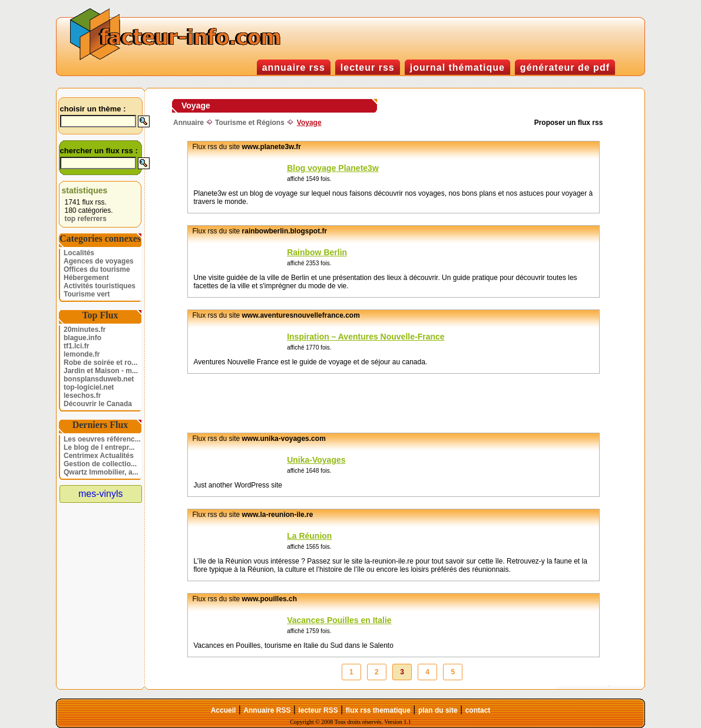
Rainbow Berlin (317, 252)
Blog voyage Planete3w (333, 168)
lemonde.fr (82, 354)
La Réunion (309, 536)
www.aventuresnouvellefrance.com (301, 315)
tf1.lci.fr (76, 346)
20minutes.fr (85, 330)
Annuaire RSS (267, 710)
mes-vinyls (101, 494)
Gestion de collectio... (100, 464)
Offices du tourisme (97, 269)
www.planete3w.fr (272, 147)
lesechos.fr (82, 396)
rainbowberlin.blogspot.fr (285, 231)
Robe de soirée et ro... (100, 363)
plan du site (438, 710)
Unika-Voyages (316, 460)
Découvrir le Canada (98, 404)
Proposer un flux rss (569, 123)
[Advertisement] (377, 403)
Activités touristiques (100, 286)
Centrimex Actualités (99, 456)
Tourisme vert (87, 294)
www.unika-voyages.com (284, 439)
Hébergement (86, 278)
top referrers (86, 219)
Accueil (224, 710)
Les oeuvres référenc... (102, 439)
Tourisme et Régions (250, 123)
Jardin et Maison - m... (101, 371)
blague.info (82, 338)
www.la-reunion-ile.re (278, 515)
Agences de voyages (99, 261)
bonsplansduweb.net (99, 379)
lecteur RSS (318, 710)
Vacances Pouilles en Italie (339, 620)
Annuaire (189, 123)
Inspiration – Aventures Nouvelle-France (366, 337)
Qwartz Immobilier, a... (101, 472)
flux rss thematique (378, 710)
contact (478, 710)
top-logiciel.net (89, 387)
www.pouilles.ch (270, 599)
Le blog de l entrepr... (99, 447)
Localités (79, 253)
